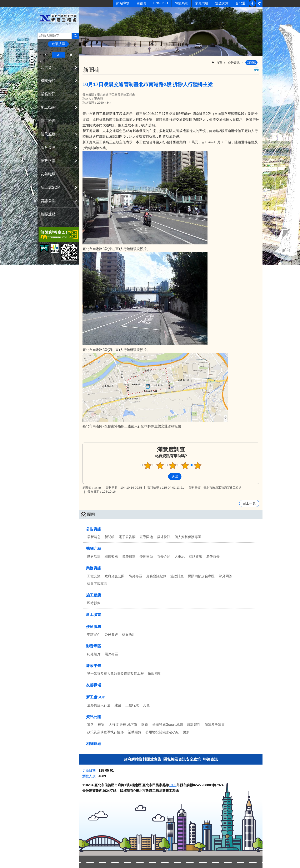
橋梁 (101, 725)
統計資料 (194, 725)
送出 (164, 477)
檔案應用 (129, 635)
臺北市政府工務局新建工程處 (58, 19)
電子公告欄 (127, 537)
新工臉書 (252, 3)
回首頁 (141, 3)
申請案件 (94, 635)
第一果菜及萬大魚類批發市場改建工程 (115, 674)
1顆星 (148, 465)
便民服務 (48, 134)
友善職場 (48, 174)
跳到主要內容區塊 (2, 2)
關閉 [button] (91, 514)
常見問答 (202, 3)
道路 (90, 725)
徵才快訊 (164, 537)
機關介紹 (48, 81)
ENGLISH (161, 3)
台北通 (240, 3)
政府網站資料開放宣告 (142, 759)
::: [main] (85, 61)
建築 (118, 705)
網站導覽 (123, 3)
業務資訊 (48, 94)
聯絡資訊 (195, 557)
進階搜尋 (58, 44)
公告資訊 (48, 67)
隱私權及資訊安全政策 (182, 759)
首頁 (219, 63)
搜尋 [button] (75, 36)
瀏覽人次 (89, 776)
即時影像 (94, 603)
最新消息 (94, 537)
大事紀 (180, 557)
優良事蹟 (146, 557)
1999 (173, 785)
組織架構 (111, 557)
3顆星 (173, 465)
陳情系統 (181, 3)
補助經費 (135, 732)
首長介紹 (164, 557)
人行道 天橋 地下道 (123, 725)
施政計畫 (177, 576)
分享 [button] (259, 3)
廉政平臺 (48, 161)
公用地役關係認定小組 (162, 732)
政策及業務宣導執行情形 (105, 732)
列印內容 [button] (256, 69)
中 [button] (58, 55)
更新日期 (89, 771)
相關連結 (48, 214)
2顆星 (160, 465)
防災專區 (135, 576)
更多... (188, 732)
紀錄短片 (94, 654)
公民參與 (111, 635)
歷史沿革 (94, 557)
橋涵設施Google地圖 (168, 725)
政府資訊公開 (115, 576)
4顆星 (185, 465)
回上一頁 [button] (249, 503)
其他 (146, 705)
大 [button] (71, 55)
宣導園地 (146, 537)
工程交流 (94, 576)
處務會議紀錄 (156, 576)
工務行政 (132, 705)
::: (39, 61)
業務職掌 (129, 557)
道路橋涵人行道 (99, 705)
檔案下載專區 (97, 584)
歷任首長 (213, 557)
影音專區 (48, 147)
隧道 (145, 725)
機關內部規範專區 (201, 576)
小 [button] (46, 55)
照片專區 (111, 654)
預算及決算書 (215, 725)
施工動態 (48, 107)
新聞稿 (251, 63)
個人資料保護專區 (188, 537)
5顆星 (198, 465)
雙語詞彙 (222, 3)
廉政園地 (155, 674)
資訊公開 (48, 201)
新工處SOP (50, 187)
